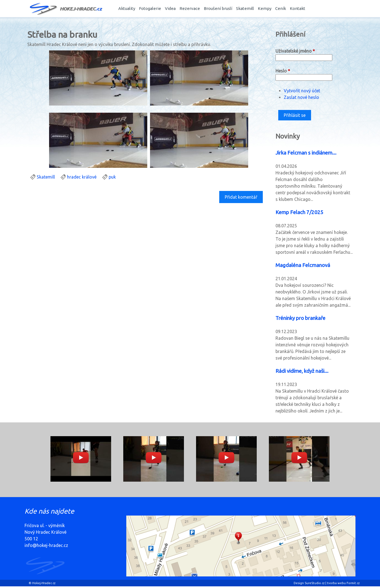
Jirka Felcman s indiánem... (306, 153)
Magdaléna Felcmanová (303, 265)
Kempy (265, 8)
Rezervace (190, 8)
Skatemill (245, 8)
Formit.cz (353, 583)
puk (112, 177)
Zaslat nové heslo (301, 97)
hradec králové (82, 177)
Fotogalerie (150, 8)
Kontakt (298, 8)
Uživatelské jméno (295, 51)
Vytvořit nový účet (302, 91)
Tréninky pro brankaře (300, 318)
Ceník (281, 8)
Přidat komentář (241, 197)
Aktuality (127, 8)
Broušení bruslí (218, 8)
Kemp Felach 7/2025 (299, 212)
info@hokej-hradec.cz (46, 545)
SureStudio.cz (315, 583)
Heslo (283, 71)
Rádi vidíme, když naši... (302, 371)
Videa (170, 8)
